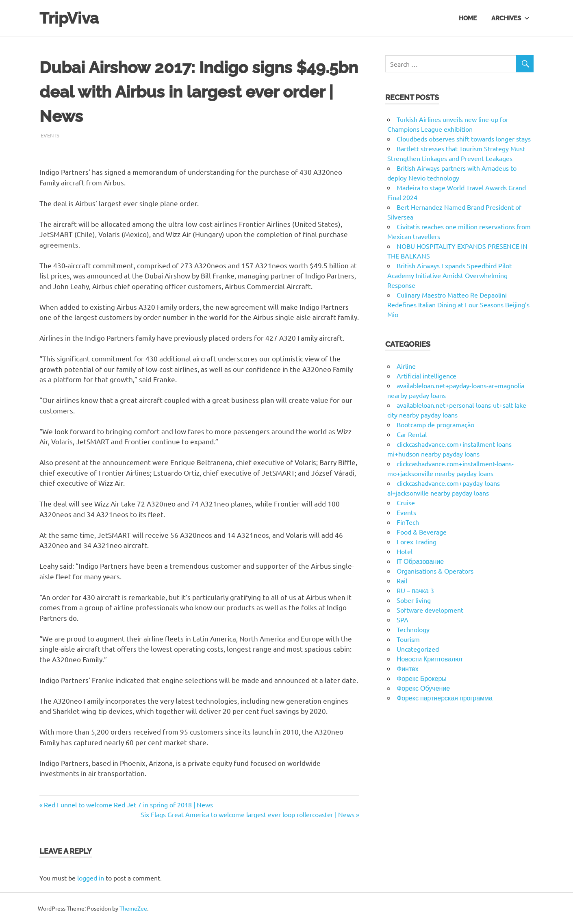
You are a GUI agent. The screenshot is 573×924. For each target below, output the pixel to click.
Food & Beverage (422, 532)
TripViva (69, 18)
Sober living (414, 600)
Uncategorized (418, 649)
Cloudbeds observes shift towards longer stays (464, 139)
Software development (430, 610)
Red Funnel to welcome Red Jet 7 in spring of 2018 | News (128, 804)
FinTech (408, 522)
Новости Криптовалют (430, 659)
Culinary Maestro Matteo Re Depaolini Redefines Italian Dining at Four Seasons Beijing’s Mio (458, 304)
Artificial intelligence (426, 376)
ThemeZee (133, 908)
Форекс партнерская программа (445, 698)
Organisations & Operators (435, 571)
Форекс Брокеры (422, 678)
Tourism (408, 639)
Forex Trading (417, 541)
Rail (402, 580)
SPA (403, 620)
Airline (406, 366)
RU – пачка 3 (415, 590)
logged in (91, 878)
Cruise (406, 502)
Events (50, 135)
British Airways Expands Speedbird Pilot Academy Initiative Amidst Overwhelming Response (449, 275)
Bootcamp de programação (435, 424)
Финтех (408, 668)
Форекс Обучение (423, 688)
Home (468, 18)
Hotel (405, 551)
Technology (413, 629)
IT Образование (420, 561)
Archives (510, 18)
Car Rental (412, 434)
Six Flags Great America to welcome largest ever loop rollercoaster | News (247, 814)
